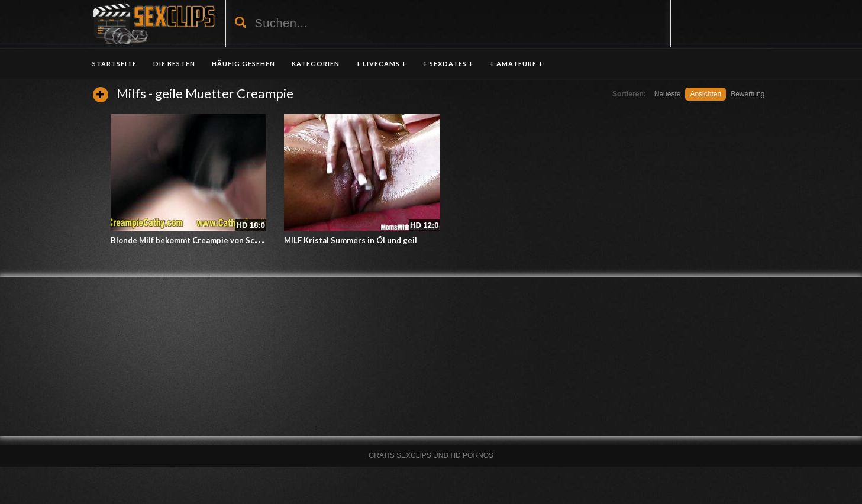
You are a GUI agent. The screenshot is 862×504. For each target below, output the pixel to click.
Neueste (668, 94)
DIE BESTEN (174, 64)
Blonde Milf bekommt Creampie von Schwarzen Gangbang (218, 240)
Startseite (114, 64)
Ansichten (706, 94)
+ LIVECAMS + (381, 64)
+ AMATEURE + (516, 64)
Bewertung (748, 94)
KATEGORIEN (316, 64)
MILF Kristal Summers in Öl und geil (351, 240)
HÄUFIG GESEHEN (243, 64)
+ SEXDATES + (448, 64)
